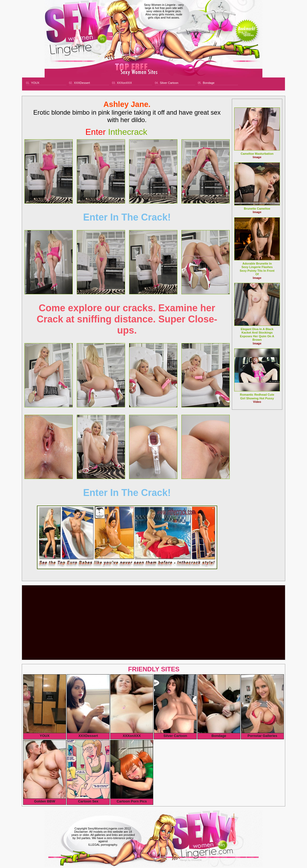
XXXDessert (82, 83)
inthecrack (116, 132)
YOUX (35, 83)
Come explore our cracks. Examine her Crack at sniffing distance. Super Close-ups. (127, 319)
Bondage (209, 83)
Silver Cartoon (169, 83)
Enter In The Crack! (127, 217)
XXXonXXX (124, 83)
